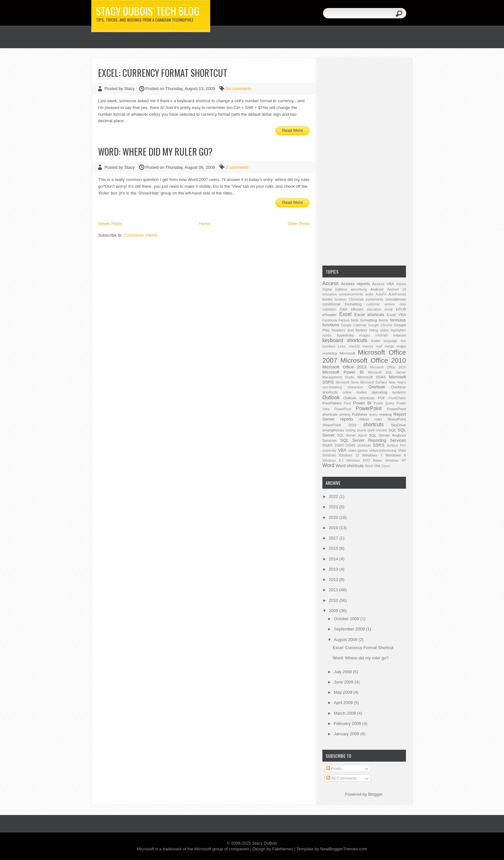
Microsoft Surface (374, 382)
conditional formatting (342, 304)
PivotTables (332, 403)
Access (330, 283)
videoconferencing (383, 451)
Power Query (384, 403)
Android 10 (396, 290)
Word (328, 465)
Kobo (376, 341)
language (390, 341)
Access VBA (383, 284)
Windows (329, 455)
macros (368, 346)
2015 (334, 548)
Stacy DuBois (265, 843)
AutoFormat (397, 294)
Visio (402, 450)
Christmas (356, 299)
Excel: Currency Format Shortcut (163, 73)
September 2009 (350, 629)
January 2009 (347, 734)
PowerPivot (343, 409)
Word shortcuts (350, 466)
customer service (381, 304)
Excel (346, 314)
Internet (400, 335)
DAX (344, 309)
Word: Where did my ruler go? (155, 152)
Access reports (355, 284)
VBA (342, 450)
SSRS (378, 445)
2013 (334, 569)
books (327, 299)
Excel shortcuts (369, 315)
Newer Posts (110, 224)
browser (341, 299)
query (373, 415)
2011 (334, 590)
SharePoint (397, 419)
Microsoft (347, 353)
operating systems (389, 392)
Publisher (360, 414)
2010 (334, 600)
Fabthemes (283, 849)
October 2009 (347, 619)
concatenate (396, 299)
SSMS (339, 445)
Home (205, 224)
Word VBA (373, 466)
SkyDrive (398, 425)
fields (355, 320)
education (374, 309)
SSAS (327, 445)
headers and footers (349, 330)
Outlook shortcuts (359, 398)
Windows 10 (349, 455)
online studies (355, 392)
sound (361, 430)
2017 (334, 538)
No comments (239, 89)
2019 (334, 528)
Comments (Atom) (141, 235)
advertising (359, 290)
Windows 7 (372, 455)
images (365, 335)
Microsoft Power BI (343, 372)
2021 (334, 507)
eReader (330, 315)
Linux (342, 346)
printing (345, 415)
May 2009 (344, 692)
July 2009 (343, 672)
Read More (292, 130)
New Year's (397, 382)
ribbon (364, 419)
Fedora (344, 320)
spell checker (377, 430)
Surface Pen (396, 445)
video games (358, 451)
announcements (351, 294)
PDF (382, 398)
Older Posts (299, 224)
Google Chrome (380, 325)
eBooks (357, 309)
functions (331, 325)
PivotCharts (397, 398)
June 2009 (344, 682)
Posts (334, 769)
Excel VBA (396, 315)
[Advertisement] (364, 161)
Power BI (362, 403)
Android (377, 289)
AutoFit (381, 294)
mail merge (385, 346)
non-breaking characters (343, 387)
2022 (334, 497)
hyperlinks (345, 335)
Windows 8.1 (333, 461)
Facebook (330, 320)
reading (386, 414)
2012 (334, 579)
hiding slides (379, 330)
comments (374, 299)
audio (369, 294)
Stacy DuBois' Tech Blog (148, 11)
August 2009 (346, 640)
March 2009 (346, 713)
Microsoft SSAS (372, 377)
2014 (334, 559)
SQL (392, 430)
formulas (398, 320)
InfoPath (382, 335)
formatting (369, 320)
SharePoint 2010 (339, 425)
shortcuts (373, 425)
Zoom (386, 466)
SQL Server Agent (352, 435)
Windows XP (396, 461)
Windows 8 (396, 455)
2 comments (237, 167)
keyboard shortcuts (345, 340)
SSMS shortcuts (358, 445)
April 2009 (344, 703)
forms (383, 320)
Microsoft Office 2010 (373, 360)
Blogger (375, 794)
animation (330, 294)
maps (401, 346)
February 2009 (348, 724)
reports (346, 419)
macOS (354, 346)
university (329, 451)
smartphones (333, 430)
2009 (334, 611)
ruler (378, 419)
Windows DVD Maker (364, 461)
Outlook (331, 398)
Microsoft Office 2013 (344, 367)
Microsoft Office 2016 (388, 367)
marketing (330, 353)
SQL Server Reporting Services (373, 440)
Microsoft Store (347, 382)
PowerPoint (369, 408)
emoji (388, 309)
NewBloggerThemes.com (344, 849)
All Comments (342, 778)
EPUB (401, 309)
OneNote (377, 387)
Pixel (348, 403)
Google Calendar (354, 325)
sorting (351, 430)
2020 (334, 517)
